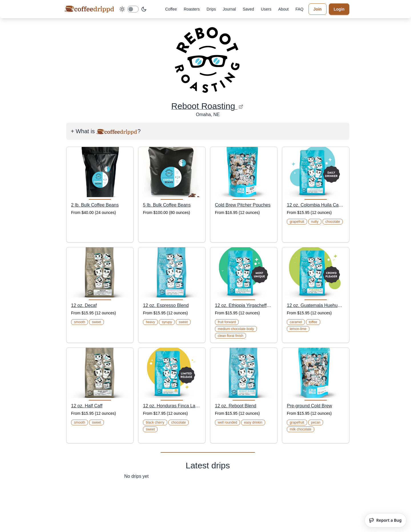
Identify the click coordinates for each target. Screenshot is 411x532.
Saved (248, 9)
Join (318, 9)
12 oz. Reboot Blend (236, 406)
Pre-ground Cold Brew (309, 406)
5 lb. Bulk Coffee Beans (167, 205)
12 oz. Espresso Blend (166, 305)
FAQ (299, 9)
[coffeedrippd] (89, 9)
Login (339, 9)
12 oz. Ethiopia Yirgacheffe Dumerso (244, 305)
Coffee (171, 9)
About (284, 9)
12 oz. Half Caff (87, 406)
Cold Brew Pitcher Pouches (243, 205)
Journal (229, 9)
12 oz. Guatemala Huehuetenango (316, 305)
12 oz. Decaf (84, 305)
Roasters (192, 9)
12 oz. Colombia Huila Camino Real (316, 205)
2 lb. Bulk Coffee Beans (95, 205)
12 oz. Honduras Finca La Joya (172, 406)
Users (266, 9)
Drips (211, 9)
